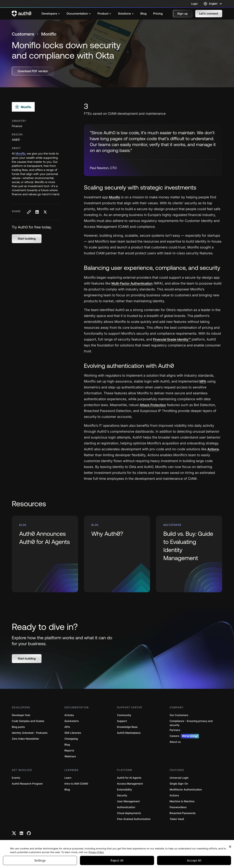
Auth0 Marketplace (129, 733)
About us (175, 742)
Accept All (194, 860)
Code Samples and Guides (28, 721)
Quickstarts (72, 721)
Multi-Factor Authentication (132, 283)
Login (195, 4)
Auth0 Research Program (27, 784)
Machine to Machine (182, 801)
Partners (175, 730)
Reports (69, 751)
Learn (68, 778)
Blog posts (18, 727)
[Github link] (29, 833)
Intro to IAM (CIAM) (76, 784)
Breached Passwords (183, 813)
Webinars (70, 756)
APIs (67, 727)
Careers (184, 736)
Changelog (71, 739)
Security (122, 796)
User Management (128, 801)
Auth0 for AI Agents (129, 778)
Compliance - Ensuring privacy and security (191, 723)
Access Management (130, 784)
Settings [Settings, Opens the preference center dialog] (40, 860)
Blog (67, 745)
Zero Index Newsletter (25, 739)
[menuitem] (51, 14)
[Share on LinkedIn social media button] (37, 212)
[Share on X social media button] (45, 212)
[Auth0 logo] (22, 14)
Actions (213, 449)
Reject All (117, 860)
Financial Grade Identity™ (172, 339)
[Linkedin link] (21, 833)
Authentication (126, 807)
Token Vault (177, 819)
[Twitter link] (14, 833)
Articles (69, 715)
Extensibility (124, 790)
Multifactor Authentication (186, 790)
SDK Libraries (73, 733)
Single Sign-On (179, 784)
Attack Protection (153, 405)
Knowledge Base (127, 727)
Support (122, 721)
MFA (203, 381)
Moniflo (20, 154)
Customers (23, 34)
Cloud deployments (129, 813)
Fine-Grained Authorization (134, 819)
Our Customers (179, 715)
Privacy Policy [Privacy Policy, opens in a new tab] (96, 852)
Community (124, 715)
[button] (183, 14)
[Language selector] (213, 4)
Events (16, 778)
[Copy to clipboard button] (29, 212)
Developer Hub (21, 715)
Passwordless (178, 807)
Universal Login (179, 778)
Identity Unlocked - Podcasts (30, 733)
